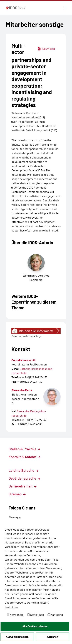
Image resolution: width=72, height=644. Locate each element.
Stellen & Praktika (24, 449)
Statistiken (36, 615)
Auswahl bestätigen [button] (17, 637)
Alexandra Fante (22, 390)
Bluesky (15, 517)
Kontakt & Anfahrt (24, 457)
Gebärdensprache (24, 478)
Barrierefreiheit (23, 486)
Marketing (55, 615)
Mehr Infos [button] (12, 607)
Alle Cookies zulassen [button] (35, 626)
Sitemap (17, 494)
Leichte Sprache (23, 470)
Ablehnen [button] (53, 637)
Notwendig (15, 615)
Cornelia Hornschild (24, 360)
